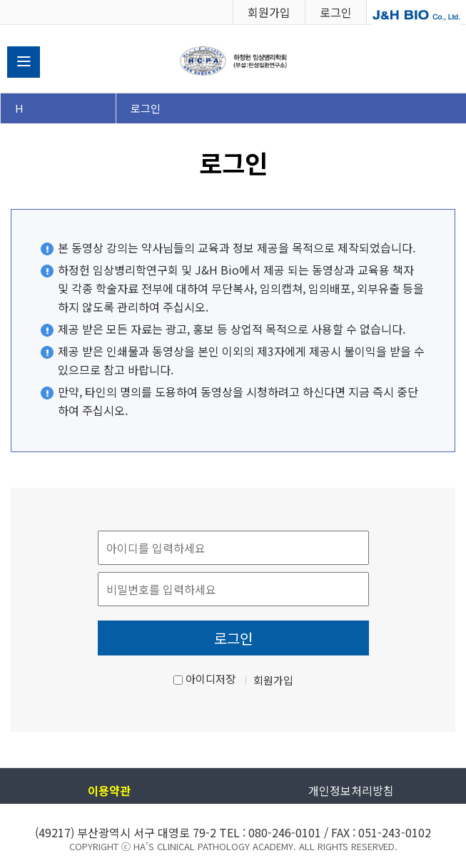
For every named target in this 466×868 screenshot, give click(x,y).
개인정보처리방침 (351, 790)
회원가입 (269, 12)
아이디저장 (211, 679)
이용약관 (109, 790)
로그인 (336, 12)
